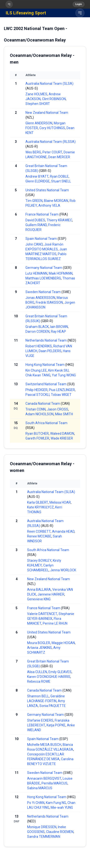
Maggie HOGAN (63, 643)
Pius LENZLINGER (62, 390)
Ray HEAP (58, 332)
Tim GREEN (34, 201)
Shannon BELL (38, 696)
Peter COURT (52, 152)
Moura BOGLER (39, 643)
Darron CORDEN (37, 332)
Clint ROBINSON (54, 99)
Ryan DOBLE (59, 176)
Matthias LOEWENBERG (43, 278)
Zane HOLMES (36, 94)
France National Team (42, 214)
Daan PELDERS (50, 351)
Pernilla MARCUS (54, 783)
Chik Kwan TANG (38, 375)
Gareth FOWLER (37, 438)
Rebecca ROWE (39, 681)
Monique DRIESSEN (42, 827)
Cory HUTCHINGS (52, 128)
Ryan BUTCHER (37, 434)
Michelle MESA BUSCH (44, 745)
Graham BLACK (37, 327)
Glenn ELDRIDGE (38, 181)
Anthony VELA (49, 205)
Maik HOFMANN (61, 273)
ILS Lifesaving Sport (26, 13)
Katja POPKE (56, 725)
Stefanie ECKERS (40, 720)
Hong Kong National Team (45, 365)
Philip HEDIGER (36, 390)
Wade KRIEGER (62, 438)
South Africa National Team (46, 423)
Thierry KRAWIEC (59, 220)
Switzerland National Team (46, 384)
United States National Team (47, 190)
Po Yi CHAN (36, 803)
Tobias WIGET (61, 395)
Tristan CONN (36, 409)
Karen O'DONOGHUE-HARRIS (49, 677)
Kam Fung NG (56, 803)
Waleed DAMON (62, 434)
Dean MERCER (59, 157)
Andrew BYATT (37, 176)
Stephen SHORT (38, 104)
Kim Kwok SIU (58, 370)
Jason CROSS (58, 409)
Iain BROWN (59, 327)
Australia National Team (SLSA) (49, 84)
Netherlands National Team (46, 340)
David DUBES (35, 220)
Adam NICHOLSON (39, 414)
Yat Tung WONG (64, 375)
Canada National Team (43, 404)
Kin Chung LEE (36, 370)
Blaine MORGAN (56, 201)
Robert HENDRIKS (39, 346)
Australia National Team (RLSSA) (51, 142)
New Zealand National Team (47, 113)
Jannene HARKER (51, 594)
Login (79, 4)
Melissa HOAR (60, 502)
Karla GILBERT (38, 502)
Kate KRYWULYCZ (40, 507)
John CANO (34, 244)
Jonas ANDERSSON (40, 298)
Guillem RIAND (36, 225)
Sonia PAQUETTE (53, 706)
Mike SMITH (64, 414)
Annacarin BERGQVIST (44, 778)
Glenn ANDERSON (39, 123)
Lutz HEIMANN (36, 273)
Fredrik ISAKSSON (49, 302)
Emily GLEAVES (60, 672)
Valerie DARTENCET (42, 614)
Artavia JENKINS (39, 648)
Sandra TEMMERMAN (44, 837)
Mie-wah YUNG (62, 808)
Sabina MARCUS (40, 788)
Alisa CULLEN (37, 672)
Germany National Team (44, 268)
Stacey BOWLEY (39, 561)
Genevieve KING (39, 599)
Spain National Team (41, 239)
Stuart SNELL (61, 181)
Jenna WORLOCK (63, 570)
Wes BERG (33, 152)
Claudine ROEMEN (60, 832)
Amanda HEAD (63, 531)
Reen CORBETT (39, 531)
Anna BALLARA (39, 590)
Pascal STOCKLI (37, 395)
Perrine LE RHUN (55, 623)
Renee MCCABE (39, 536)
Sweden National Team (43, 292)
